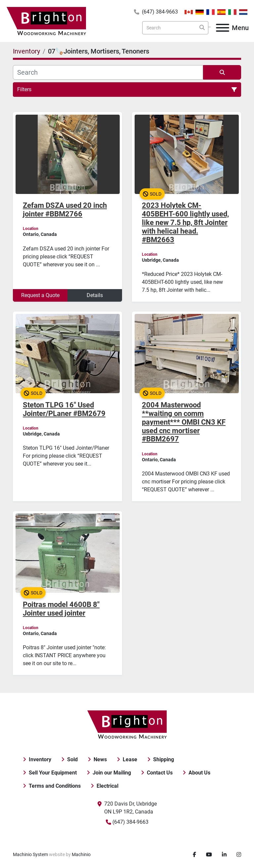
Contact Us (160, 773)
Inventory (40, 759)
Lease (130, 759)
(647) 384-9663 (160, 12)
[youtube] (209, 855)
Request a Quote (40, 295)
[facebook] (194, 855)
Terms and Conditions (55, 786)
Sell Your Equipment (53, 773)
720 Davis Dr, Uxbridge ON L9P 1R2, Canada (130, 808)
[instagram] (239, 855)
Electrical (107, 786)
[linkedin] (224, 855)
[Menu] (223, 28)
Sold (72, 759)
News (100, 759)
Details (95, 295)
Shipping (164, 759)
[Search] (175, 28)
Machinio (81, 854)
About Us (199, 773)
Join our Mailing (112, 773)
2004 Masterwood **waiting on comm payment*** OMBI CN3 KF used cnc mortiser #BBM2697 (184, 422)
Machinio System (30, 854)
